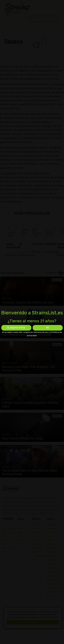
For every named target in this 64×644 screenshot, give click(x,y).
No (48, 328)
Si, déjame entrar (16, 328)
